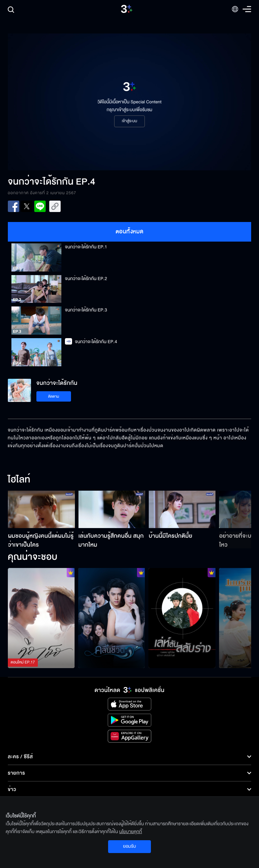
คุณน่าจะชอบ (33, 557)
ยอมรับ (129, 846)
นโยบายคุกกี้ (131, 832)
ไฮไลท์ (19, 480)
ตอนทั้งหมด (130, 232)
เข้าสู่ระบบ (129, 121)
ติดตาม (54, 396)
